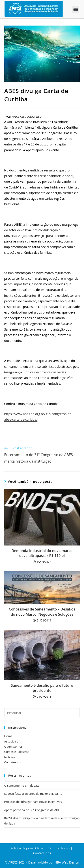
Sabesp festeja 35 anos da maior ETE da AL (33, 794)
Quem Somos (13, 747)
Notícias (10, 757)
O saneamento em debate (22, 786)
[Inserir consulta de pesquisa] (42, 713)
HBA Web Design (67, 862)
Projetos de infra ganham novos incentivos (33, 802)
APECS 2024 (17, 862)
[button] (76, 9)
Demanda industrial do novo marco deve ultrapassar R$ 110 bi (42, 553)
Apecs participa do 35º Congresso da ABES (33, 810)
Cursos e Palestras (17, 752)
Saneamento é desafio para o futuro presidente (42, 688)
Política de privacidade (27, 848)
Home (8, 736)
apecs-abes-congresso (27, 117)
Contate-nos (13, 762)
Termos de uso (59, 848)
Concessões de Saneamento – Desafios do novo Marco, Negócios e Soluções (42, 612)
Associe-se (11, 741)
